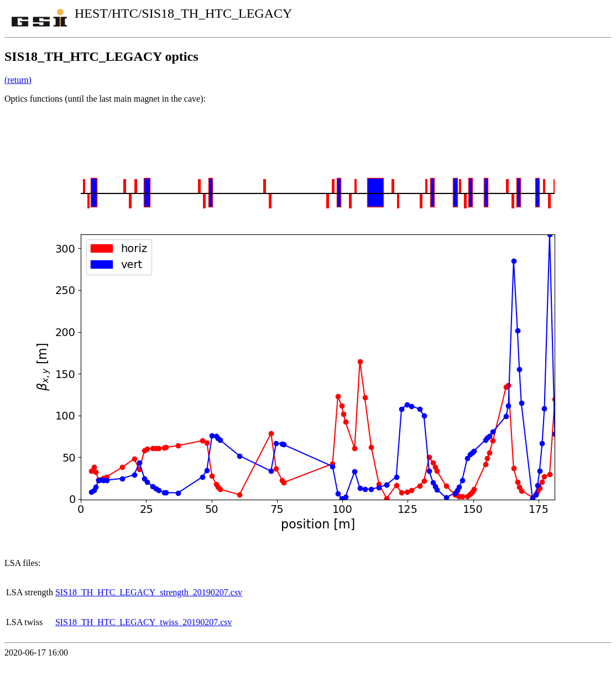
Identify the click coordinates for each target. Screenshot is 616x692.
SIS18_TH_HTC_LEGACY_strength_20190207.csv (149, 592)
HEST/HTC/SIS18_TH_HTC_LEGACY (183, 13)
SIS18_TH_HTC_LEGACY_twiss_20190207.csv (144, 622)
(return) (18, 80)
